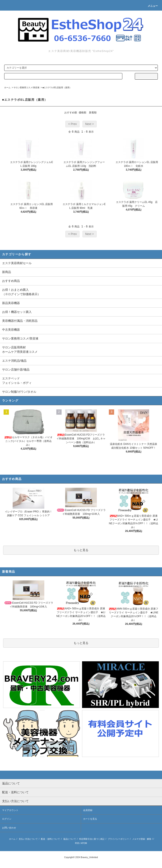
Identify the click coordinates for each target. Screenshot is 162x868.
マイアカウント (10, 810)
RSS (77, 843)
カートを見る (90, 819)
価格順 (82, 113)
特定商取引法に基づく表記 (92, 839)
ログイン (7, 819)
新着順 (93, 113)
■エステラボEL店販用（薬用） (57, 88)
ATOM (84, 843)
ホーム (7, 88)
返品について (70, 839)
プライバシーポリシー (118, 839)
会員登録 (88, 810)
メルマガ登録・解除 (142, 839)
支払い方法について (28, 839)
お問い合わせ (9, 828)
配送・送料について (50, 839)
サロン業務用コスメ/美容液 (26, 88)
